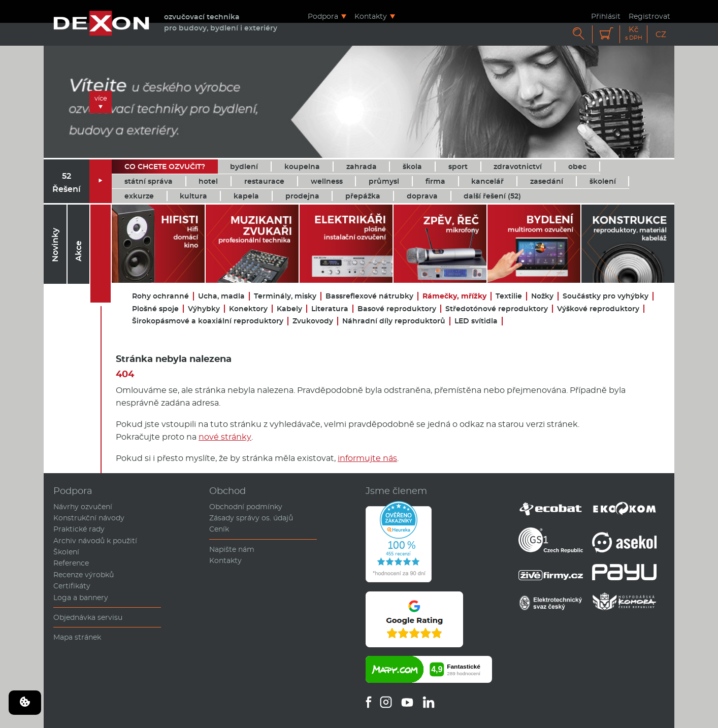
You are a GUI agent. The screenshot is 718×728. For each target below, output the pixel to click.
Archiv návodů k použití (95, 541)
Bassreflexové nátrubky (369, 296)
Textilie (509, 296)
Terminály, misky (285, 296)
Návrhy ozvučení (83, 507)
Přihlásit (606, 16)
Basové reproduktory (397, 309)
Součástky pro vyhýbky (606, 296)
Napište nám (232, 549)
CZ (661, 34)
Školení (66, 552)
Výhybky (204, 309)
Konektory (248, 309)
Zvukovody (313, 321)
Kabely (289, 309)
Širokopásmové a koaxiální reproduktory (208, 321)
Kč (634, 33)
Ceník (219, 529)
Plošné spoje (155, 309)
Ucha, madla (221, 296)
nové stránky (225, 437)
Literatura (330, 309)
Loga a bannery (81, 598)
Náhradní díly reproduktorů (394, 321)
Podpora (323, 16)
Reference (71, 563)
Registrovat (649, 16)
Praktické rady (79, 529)
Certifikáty (72, 586)
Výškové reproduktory (598, 309)
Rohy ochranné (160, 296)
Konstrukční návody (89, 518)
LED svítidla (476, 321)
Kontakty (371, 16)
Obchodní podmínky (246, 507)
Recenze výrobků (84, 575)
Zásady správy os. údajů (251, 518)
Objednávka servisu (88, 617)
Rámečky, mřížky (454, 296)
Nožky (542, 296)
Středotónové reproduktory (497, 309)
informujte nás (367, 458)
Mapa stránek (77, 637)
